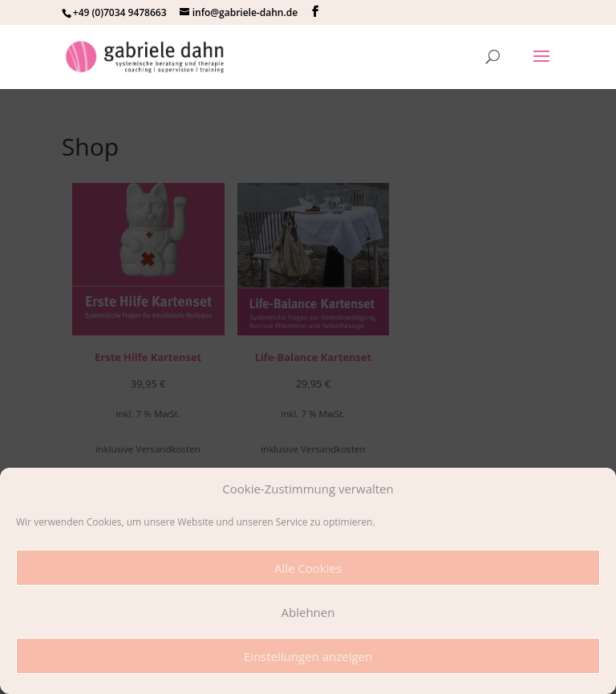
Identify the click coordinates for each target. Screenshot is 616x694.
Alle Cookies (308, 568)
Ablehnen (308, 612)
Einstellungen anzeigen (308, 656)
